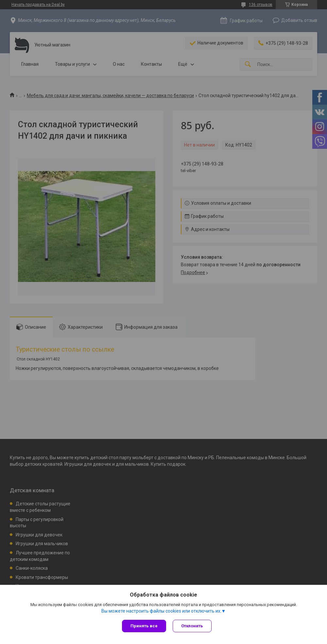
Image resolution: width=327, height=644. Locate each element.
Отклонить (192, 626)
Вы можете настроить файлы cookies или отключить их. (161, 611)
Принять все (144, 626)
